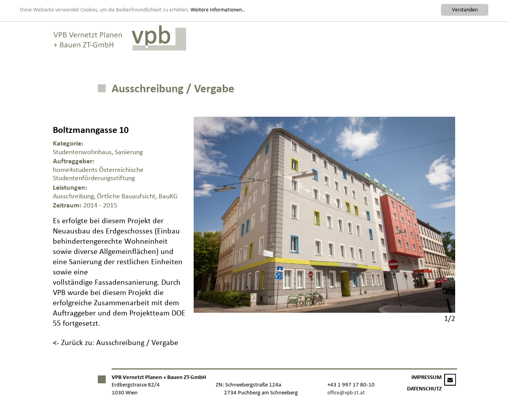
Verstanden (465, 10)
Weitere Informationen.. (218, 9)
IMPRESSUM (427, 377)
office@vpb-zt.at (346, 393)
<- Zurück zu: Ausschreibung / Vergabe (116, 342)
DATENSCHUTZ (424, 389)
